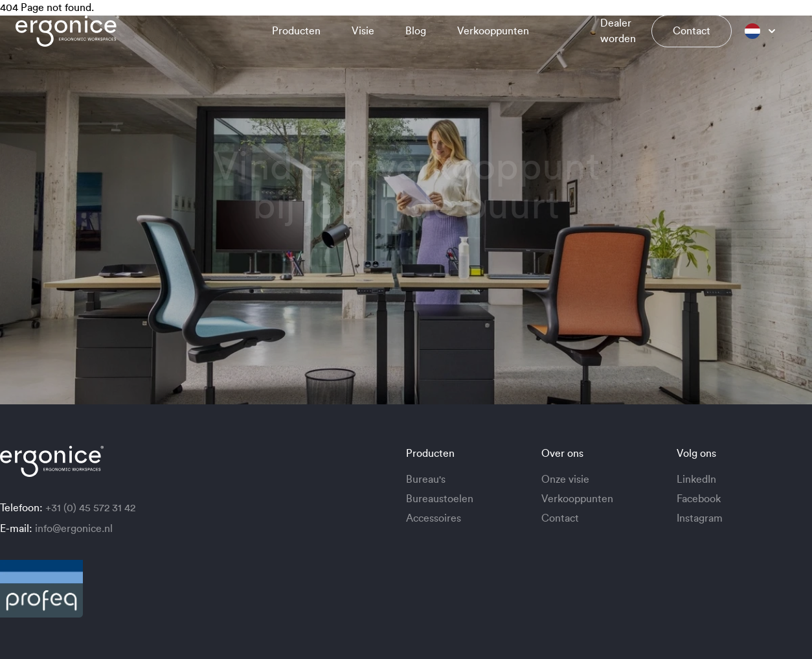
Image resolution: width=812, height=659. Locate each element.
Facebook (699, 499)
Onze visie (565, 480)
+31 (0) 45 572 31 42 (90, 508)
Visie (363, 31)
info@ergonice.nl (74, 529)
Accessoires (434, 518)
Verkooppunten (493, 31)
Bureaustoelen (440, 499)
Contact (692, 31)
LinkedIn (696, 480)
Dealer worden (618, 31)
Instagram (700, 518)
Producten (296, 31)
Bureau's (426, 480)
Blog (416, 31)
